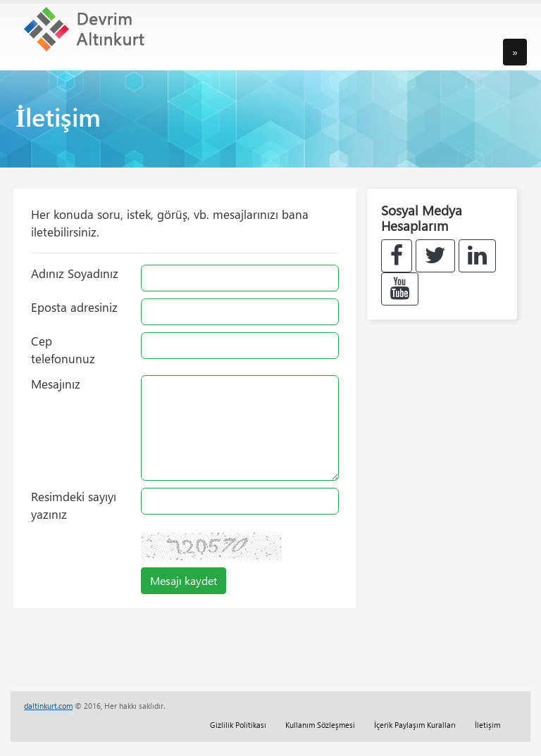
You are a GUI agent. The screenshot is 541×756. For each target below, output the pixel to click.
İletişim (487, 725)
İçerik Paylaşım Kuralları (415, 725)
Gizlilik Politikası (238, 725)
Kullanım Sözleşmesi (320, 725)
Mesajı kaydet (184, 580)
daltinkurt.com (48, 706)
